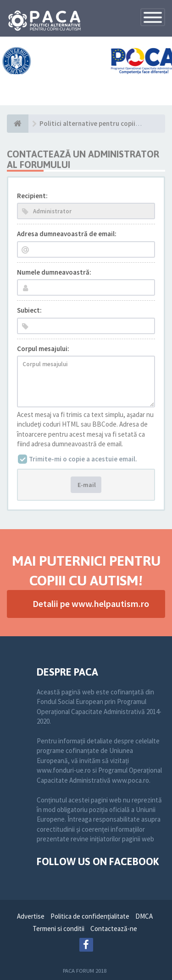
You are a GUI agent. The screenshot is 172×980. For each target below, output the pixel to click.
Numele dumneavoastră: (54, 272)
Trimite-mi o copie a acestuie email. (83, 459)
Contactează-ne (114, 929)
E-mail (86, 485)
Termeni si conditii (58, 929)
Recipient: (32, 196)
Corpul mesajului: (43, 349)
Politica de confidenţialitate (90, 916)
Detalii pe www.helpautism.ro (91, 604)
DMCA (144, 916)
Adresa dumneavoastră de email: (67, 234)
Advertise (31, 916)
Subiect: (29, 310)
